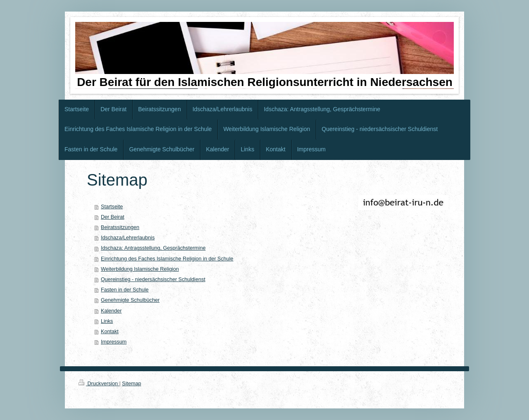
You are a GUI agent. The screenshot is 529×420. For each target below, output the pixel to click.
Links (107, 321)
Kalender (111, 311)
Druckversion (99, 384)
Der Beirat (113, 217)
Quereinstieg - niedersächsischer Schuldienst (153, 279)
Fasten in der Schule (125, 290)
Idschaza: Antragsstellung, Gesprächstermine (153, 248)
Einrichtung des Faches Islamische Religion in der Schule (167, 259)
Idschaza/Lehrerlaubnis (128, 238)
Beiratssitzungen (120, 227)
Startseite (112, 207)
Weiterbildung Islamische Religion (140, 269)
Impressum (114, 342)
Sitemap (131, 384)
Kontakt (110, 332)
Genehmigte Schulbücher (130, 300)
